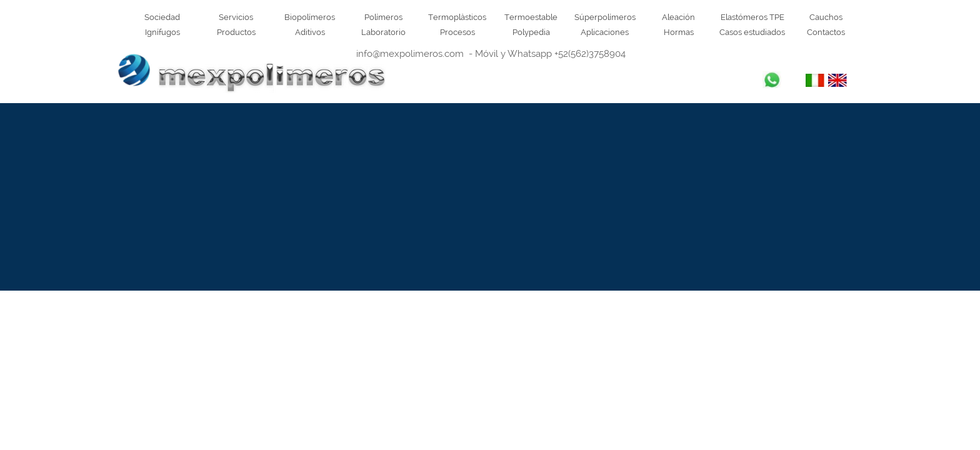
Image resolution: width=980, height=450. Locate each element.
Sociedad (162, 17)
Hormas (679, 32)
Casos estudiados (752, 32)
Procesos (457, 32)
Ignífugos (162, 32)
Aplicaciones (605, 32)
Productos (236, 32)
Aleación (678, 17)
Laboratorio (383, 32)
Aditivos (310, 32)
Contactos (826, 32)
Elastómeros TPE (752, 17)
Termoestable (531, 17)
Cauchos (826, 17)
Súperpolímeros (605, 17)
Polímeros (383, 17)
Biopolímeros (310, 17)
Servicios (236, 17)
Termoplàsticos (457, 17)
